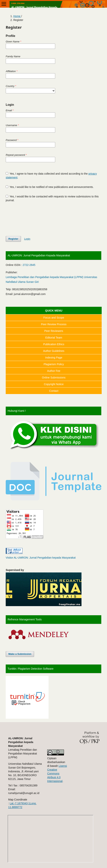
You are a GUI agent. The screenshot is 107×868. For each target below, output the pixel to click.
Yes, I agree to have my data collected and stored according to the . (51, 176)
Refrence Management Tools (25, 619)
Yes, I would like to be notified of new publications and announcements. (50, 187)
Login (27, 239)
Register (13, 239)
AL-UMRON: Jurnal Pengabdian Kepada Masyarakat (39, 255)
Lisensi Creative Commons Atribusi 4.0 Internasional (57, 773)
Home (17, 16)
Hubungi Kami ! (17, 411)
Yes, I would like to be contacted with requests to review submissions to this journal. (52, 198)
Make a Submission (20, 654)
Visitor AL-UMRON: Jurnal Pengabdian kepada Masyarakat (41, 558)
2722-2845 (29, 265)
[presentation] (35, 219)
